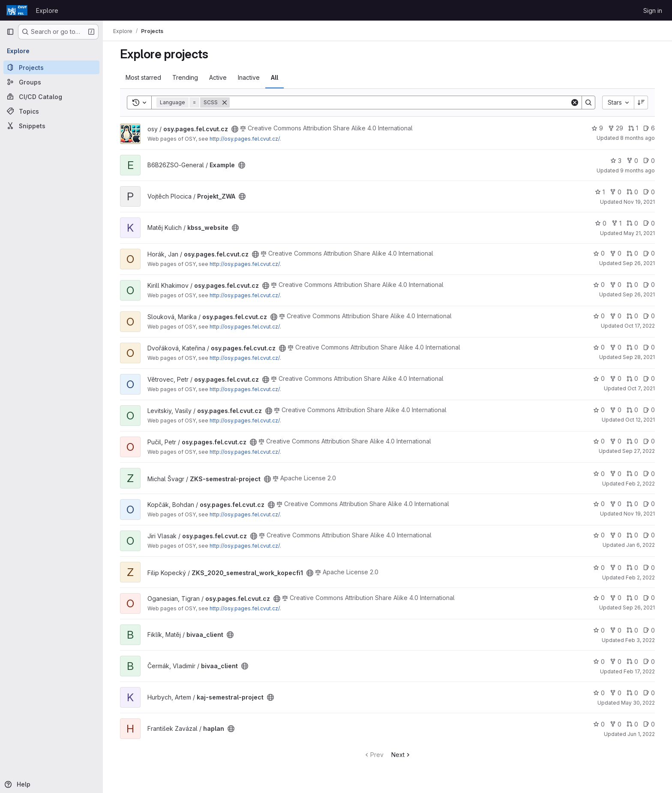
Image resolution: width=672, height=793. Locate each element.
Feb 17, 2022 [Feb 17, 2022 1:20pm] (639, 671)
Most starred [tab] (143, 77)
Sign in (653, 11)
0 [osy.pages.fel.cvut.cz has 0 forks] (616, 253)
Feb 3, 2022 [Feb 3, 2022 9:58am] (640, 640)
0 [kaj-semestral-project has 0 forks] (616, 693)
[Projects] (51, 67)
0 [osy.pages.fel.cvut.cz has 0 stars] (599, 253)
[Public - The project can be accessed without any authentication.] (235, 129)
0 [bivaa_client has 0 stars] (599, 630)
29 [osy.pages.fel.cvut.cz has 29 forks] (616, 128)
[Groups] (51, 82)
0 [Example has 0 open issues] (649, 161)
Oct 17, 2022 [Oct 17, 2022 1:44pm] (640, 326)
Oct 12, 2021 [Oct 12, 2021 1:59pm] (640, 420)
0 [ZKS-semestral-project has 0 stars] (599, 474)
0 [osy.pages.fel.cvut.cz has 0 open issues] (649, 253)
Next (401, 755)
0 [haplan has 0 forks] (616, 724)
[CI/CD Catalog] (51, 96)
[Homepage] (17, 10)
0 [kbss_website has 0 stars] (601, 223)
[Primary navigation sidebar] (10, 32)
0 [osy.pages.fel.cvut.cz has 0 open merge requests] (632, 253)
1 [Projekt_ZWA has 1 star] (600, 192)
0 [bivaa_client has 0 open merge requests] (632, 630)
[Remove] (225, 103)
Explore (47, 11)
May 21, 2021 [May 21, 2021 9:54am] (639, 233)
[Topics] (51, 111)
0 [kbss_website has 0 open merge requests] (632, 223)
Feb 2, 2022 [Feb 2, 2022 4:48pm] (640, 484)
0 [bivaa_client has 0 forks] (616, 630)
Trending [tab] (185, 77)
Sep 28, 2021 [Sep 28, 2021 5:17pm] (639, 357)
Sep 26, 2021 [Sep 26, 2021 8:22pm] (639, 608)
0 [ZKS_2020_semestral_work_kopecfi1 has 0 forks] (616, 568)
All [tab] (274, 77)
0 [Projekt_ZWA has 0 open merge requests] (632, 192)
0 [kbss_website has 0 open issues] (649, 223)
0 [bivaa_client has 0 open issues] (649, 630)
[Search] (400, 103)
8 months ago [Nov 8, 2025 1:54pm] (637, 138)
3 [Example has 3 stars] (616, 161)
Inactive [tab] (249, 77)
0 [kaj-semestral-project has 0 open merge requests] (632, 693)
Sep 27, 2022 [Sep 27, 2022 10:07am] (639, 451)
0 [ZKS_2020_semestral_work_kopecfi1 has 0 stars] (599, 568)
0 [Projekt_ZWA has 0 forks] (616, 192)
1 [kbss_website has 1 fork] (616, 223)
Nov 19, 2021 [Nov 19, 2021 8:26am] (639, 202)
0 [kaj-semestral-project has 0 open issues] (649, 693)
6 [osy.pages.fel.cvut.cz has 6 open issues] (649, 128)
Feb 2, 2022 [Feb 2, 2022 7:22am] (640, 577)
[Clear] (575, 103)
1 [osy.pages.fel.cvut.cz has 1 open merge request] (633, 128)
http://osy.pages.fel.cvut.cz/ (245, 139)
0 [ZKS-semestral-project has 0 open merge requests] (632, 474)
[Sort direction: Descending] (641, 103)
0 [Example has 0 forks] (632, 161)
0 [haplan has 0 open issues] (649, 724)
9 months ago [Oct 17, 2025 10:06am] (637, 170)
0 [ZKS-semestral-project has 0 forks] (616, 474)
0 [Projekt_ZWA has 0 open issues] (649, 192)
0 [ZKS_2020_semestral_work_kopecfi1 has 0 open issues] (649, 568)
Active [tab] (218, 77)
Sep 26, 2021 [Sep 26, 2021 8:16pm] (639, 263)
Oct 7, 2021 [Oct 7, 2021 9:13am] (641, 388)
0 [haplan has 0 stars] (599, 724)
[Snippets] (51, 126)
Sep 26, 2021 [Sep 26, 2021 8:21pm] (639, 294)
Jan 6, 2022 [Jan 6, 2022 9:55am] (640, 545)
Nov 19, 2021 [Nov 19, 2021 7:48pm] (639, 514)
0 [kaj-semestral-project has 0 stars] (599, 693)
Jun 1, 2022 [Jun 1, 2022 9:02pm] (641, 734)
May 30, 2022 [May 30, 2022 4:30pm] (638, 703)
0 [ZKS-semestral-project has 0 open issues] (649, 474)
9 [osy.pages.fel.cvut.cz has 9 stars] (597, 128)
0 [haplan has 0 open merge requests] (632, 724)
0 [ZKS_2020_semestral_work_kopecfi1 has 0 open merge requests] (632, 568)
